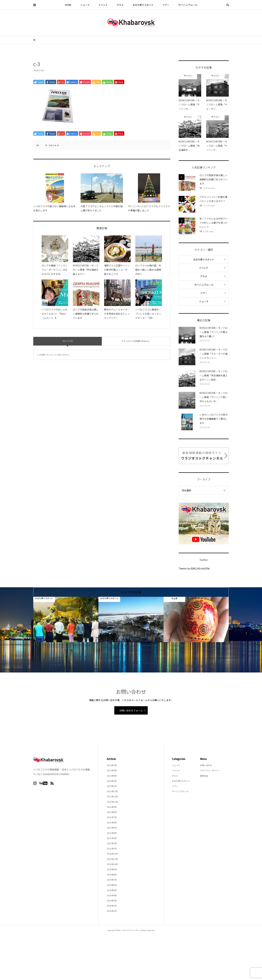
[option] (66, 619)
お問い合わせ (206, 765)
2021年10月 (112, 802)
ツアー (166, 5)
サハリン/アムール (188, 5)
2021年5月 (112, 828)
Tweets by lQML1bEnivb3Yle (194, 568)
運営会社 (204, 776)
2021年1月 (112, 848)
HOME (68, 5)
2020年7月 (112, 880)
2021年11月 (112, 796)
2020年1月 (112, 911)
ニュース (85, 5)
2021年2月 (112, 843)
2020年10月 (112, 864)
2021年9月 (112, 807)
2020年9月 (112, 869)
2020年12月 (112, 854)
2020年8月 (112, 874)
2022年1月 (112, 786)
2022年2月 (112, 781)
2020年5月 (112, 890)
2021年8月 (112, 812)
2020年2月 (112, 906)
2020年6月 (112, 885)
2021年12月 (112, 791)
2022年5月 (112, 770)
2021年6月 (112, 822)
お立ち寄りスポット (143, 5)
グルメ (120, 5)
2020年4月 (112, 895)
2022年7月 (112, 765)
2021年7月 (112, 817)
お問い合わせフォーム (131, 710)
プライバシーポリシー (210, 770)
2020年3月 (112, 901)
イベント (103, 5)
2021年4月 (112, 833)
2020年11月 (112, 859)
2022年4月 (112, 776)
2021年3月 (112, 838)
